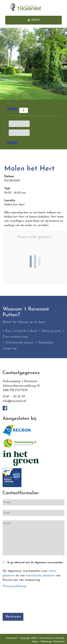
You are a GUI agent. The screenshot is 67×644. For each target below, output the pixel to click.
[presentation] (29, 602)
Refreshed (59, 642)
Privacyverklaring (14, 586)
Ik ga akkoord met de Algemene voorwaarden (35, 563)
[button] (36, 20)
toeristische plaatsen (40, 576)
